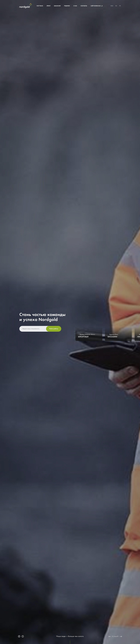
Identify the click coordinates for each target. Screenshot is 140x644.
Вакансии (57, 6)
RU (116, 6)
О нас (75, 6)
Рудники (67, 6)
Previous (110, 637)
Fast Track (40, 6)
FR (120, 6)
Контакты (84, 6)
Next (121, 637)
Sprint (49, 6)
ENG (112, 6)
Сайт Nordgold (96, 6)
